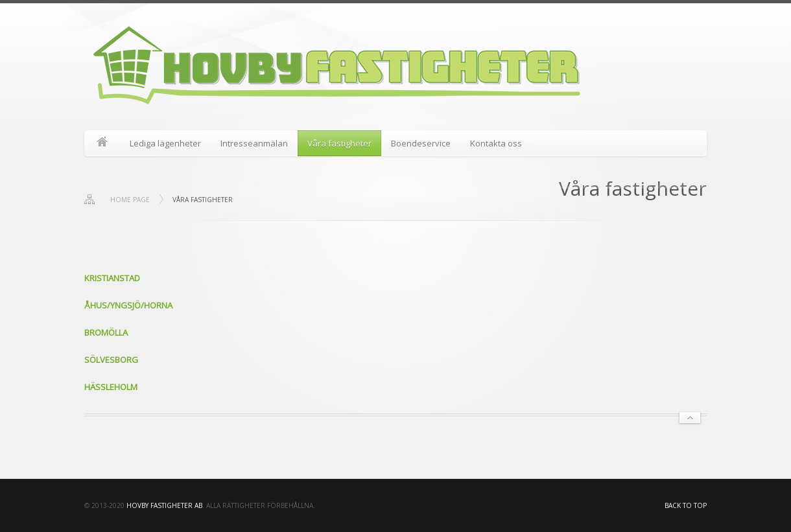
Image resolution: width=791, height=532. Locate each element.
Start (102, 143)
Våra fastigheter (339, 143)
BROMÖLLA (106, 332)
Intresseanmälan (254, 143)
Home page (130, 200)
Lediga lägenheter (165, 143)
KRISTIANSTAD (112, 278)
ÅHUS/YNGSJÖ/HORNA (128, 305)
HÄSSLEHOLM (111, 387)
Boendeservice (421, 143)
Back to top (686, 505)
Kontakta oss (496, 143)
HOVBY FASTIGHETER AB (164, 505)
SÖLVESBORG (111, 360)
